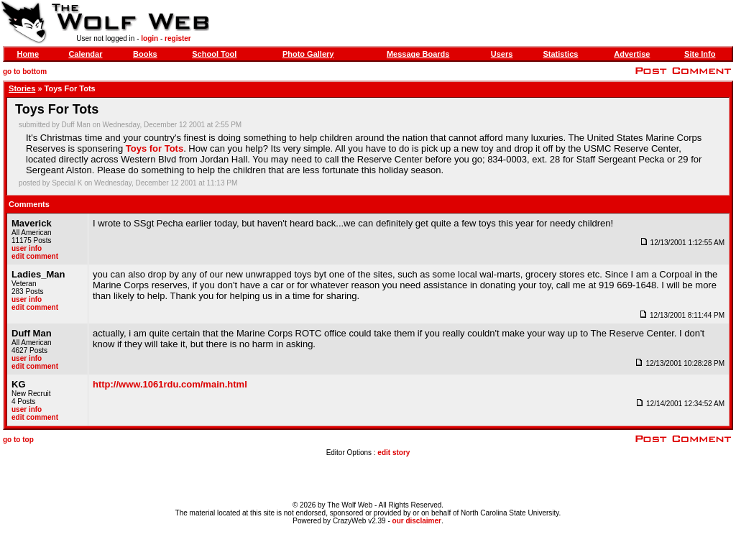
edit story (394, 453)
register (178, 38)
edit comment (35, 256)
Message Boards (418, 54)
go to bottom (25, 72)
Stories (22, 88)
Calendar (85, 54)
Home (28, 54)
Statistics (560, 54)
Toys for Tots (155, 148)
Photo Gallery (308, 54)
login (149, 38)
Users (502, 54)
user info (27, 248)
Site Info (700, 54)
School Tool (214, 54)
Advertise (632, 54)
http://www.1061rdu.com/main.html (170, 384)
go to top (18, 440)
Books (145, 54)
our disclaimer (417, 521)
